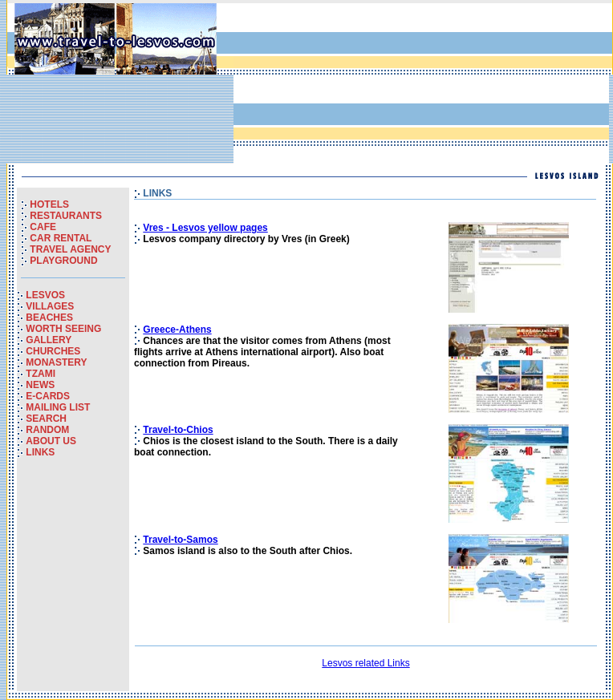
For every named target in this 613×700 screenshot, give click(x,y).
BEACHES (49, 318)
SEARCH (46, 419)
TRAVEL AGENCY (70, 249)
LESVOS (45, 295)
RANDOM (47, 430)
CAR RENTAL (61, 238)
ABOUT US (51, 441)
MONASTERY (56, 362)
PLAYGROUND (63, 261)
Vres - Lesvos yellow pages (205, 228)
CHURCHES (53, 351)
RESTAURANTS (66, 216)
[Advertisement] (317, 83)
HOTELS (49, 204)
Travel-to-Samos (180, 540)
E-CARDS (48, 396)
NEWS (40, 385)
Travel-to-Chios (178, 430)
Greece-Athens (177, 330)
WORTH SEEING (63, 329)
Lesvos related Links (365, 663)
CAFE (43, 227)
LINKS (40, 452)
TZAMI (41, 374)
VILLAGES (50, 306)
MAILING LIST (58, 407)
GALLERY (49, 340)
